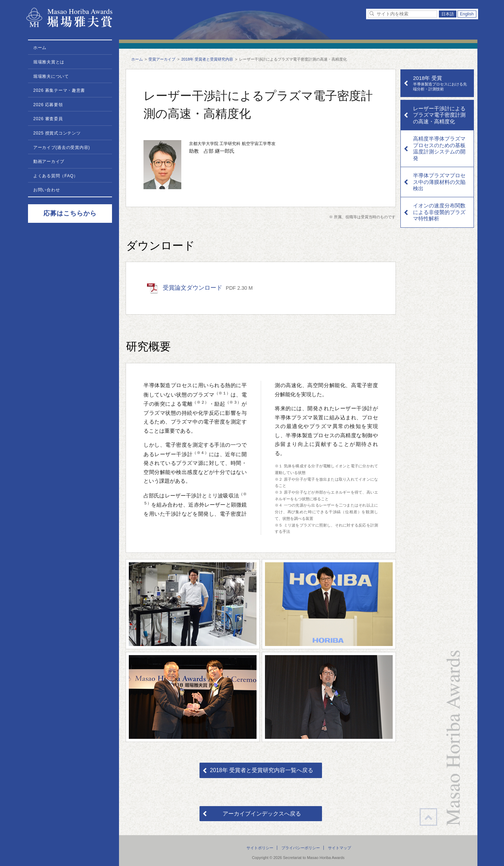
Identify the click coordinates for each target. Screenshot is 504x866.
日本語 (448, 14)
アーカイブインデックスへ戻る (262, 814)
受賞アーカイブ (162, 59)
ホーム (137, 59)
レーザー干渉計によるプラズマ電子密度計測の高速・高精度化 (439, 115)
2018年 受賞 (442, 83)
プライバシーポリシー (301, 848)
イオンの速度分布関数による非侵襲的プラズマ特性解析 (439, 212)
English (467, 14)
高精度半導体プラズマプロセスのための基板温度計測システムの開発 (439, 148)
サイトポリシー (260, 848)
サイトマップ (339, 848)
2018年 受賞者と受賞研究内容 (207, 59)
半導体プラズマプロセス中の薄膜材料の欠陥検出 (439, 182)
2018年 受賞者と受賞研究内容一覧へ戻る (262, 770)
